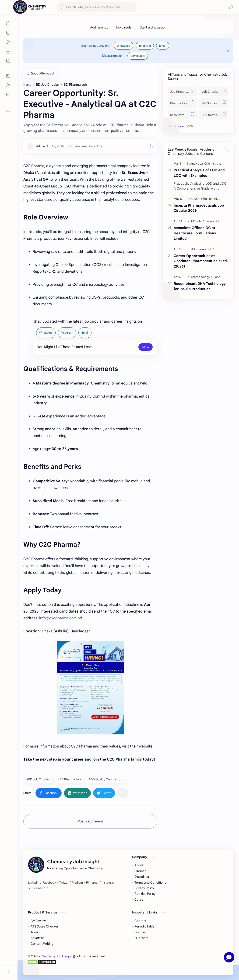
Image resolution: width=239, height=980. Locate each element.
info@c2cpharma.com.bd (61, 618)
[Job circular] (124, 27)
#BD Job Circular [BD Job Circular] (38, 779)
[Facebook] (49, 883)
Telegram (145, 46)
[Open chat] (229, 957)
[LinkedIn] (34, 883)
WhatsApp (124, 46)
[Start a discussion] (153, 27)
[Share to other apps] (123, 793)
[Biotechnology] (201, 277)
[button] (231, 7)
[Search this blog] (97, 7)
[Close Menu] (228, 51)
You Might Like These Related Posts (65, 347)
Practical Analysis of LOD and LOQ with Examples (199, 173)
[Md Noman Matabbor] (214, 103)
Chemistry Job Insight (58, 956)
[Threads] (37, 888)
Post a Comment (90, 821)
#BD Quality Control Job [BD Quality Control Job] (105, 779)
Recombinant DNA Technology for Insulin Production (200, 286)
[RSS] (49, 888)
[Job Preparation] (182, 91)
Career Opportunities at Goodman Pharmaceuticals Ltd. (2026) (201, 261)
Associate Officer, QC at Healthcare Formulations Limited (195, 233)
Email (163, 46)
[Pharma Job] (182, 103)
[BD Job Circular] (202, 199)
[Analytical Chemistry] (205, 164)
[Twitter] (64, 883)
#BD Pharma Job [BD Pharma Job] (69, 779)
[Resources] (182, 115)
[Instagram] (109, 883)
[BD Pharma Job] (214, 115)
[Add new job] (99, 27)
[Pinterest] (92, 883)
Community (138, 56)
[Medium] (77, 883)
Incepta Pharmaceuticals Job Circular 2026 (199, 208)
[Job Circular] (214, 91)
